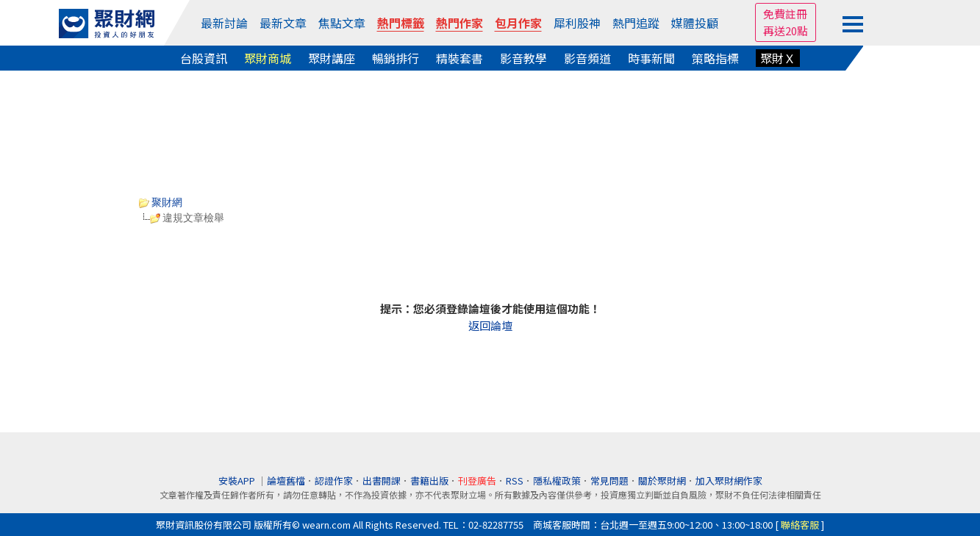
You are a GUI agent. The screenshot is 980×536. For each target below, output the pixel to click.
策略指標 (715, 58)
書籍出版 (429, 480)
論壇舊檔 (286, 480)
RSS (515, 480)
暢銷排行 (396, 58)
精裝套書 (459, 58)
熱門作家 (459, 23)
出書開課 (382, 480)
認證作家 (334, 480)
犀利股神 (577, 23)
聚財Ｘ (778, 58)
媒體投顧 (695, 23)
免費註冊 (785, 14)
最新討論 (224, 23)
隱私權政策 (557, 480)
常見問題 (609, 480)
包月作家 (518, 23)
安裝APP (238, 480)
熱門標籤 (401, 23)
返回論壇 (490, 325)
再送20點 (786, 31)
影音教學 (523, 58)
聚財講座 (332, 58)
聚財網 (161, 202)
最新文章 (283, 23)
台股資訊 (204, 58)
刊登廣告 (477, 480)
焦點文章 (342, 23)
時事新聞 (651, 58)
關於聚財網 (662, 480)
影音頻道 (587, 58)
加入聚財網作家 (729, 480)
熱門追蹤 (636, 23)
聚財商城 (268, 58)
